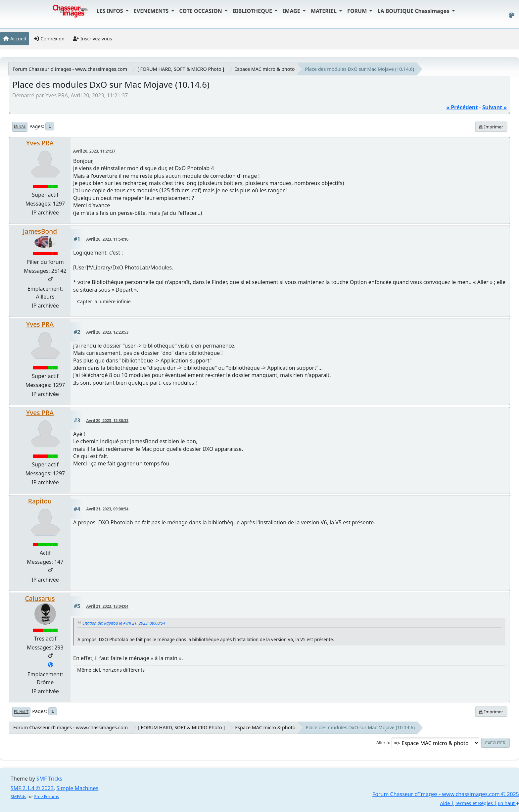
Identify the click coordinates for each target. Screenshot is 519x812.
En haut (21, 712)
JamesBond (40, 231)
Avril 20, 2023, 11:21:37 (94, 151)
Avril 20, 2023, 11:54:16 (108, 239)
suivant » (495, 107)
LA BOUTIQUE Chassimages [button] (414, 11)
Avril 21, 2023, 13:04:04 (108, 606)
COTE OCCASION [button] (201, 11)
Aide (445, 803)
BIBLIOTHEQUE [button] (253, 11)
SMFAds (18, 796)
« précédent (462, 107)
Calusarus (40, 598)
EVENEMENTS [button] (152, 11)
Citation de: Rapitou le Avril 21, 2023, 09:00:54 (124, 623)
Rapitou (40, 501)
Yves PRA (40, 143)
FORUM (358, 11)
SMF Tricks (49, 779)
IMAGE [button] (292, 11)
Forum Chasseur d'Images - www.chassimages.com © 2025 (446, 794)
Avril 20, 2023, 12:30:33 (108, 421)
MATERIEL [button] (324, 11)
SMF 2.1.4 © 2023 (32, 788)
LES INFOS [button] (110, 11)
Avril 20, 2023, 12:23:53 (108, 332)
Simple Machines (78, 788)
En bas (20, 126)
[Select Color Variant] (512, 15)
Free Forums (47, 796)
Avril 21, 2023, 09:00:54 (108, 509)
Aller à (383, 742)
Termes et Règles (474, 803)
